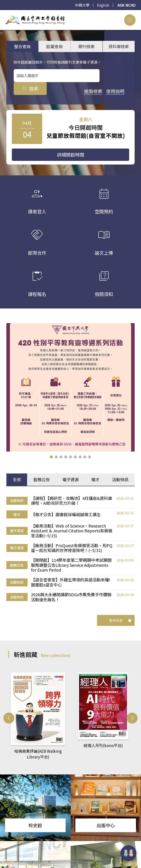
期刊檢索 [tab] (87, 46)
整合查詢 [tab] (22, 46)
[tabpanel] (70, 548)
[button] (51, 457)
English (103, 5)
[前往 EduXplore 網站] (128, 853)
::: (1, 13)
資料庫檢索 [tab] (119, 46)
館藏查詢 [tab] (54, 46)
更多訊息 (120, 618)
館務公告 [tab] (42, 479)
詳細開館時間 (71, 155)
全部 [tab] (17, 479)
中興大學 (82, 5)
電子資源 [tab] (71, 479)
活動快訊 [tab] (120, 479)
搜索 (115, 75)
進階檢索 (23, 91)
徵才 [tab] (95, 479)
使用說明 (45, 91)
